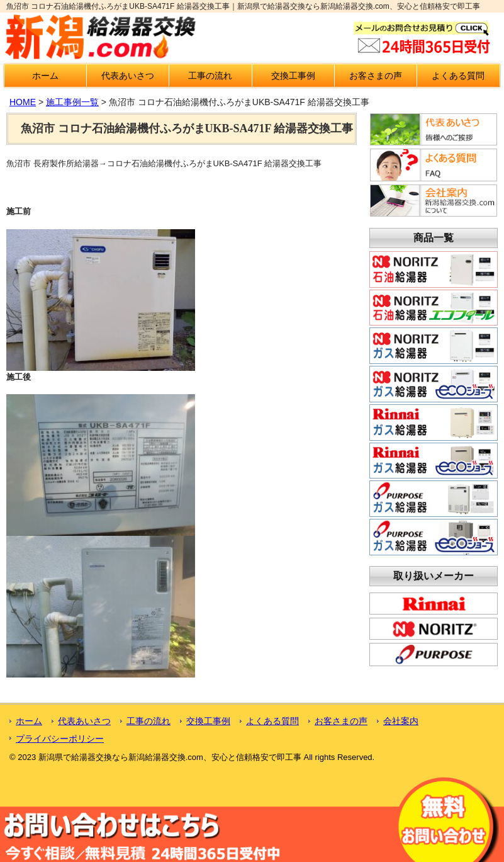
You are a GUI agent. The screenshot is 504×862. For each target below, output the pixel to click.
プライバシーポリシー (60, 739)
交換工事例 (293, 76)
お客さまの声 (376, 76)
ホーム (45, 76)
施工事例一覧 (72, 102)
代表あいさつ (128, 76)
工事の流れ (210, 76)
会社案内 (401, 721)
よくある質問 (458, 76)
